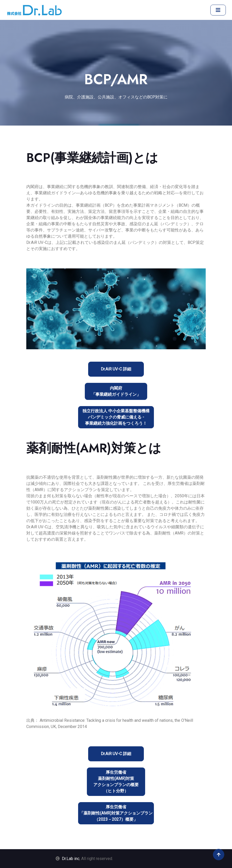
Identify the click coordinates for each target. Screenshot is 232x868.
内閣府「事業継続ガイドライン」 (116, 391)
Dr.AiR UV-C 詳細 (116, 369)
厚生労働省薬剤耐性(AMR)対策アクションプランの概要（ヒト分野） (116, 782)
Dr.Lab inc (71, 859)
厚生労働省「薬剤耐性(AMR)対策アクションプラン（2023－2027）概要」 (116, 813)
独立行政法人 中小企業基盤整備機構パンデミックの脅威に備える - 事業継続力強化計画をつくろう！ (116, 417)
